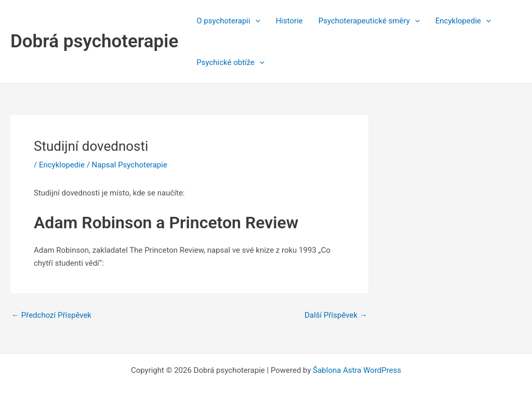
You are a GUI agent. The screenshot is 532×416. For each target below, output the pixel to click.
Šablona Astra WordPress (357, 370)
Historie (289, 21)
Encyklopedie (463, 21)
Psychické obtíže (230, 62)
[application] (255, 21)
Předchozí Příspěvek (51, 315)
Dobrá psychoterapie (94, 41)
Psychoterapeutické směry (369, 21)
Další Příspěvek (336, 315)
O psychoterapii (228, 21)
